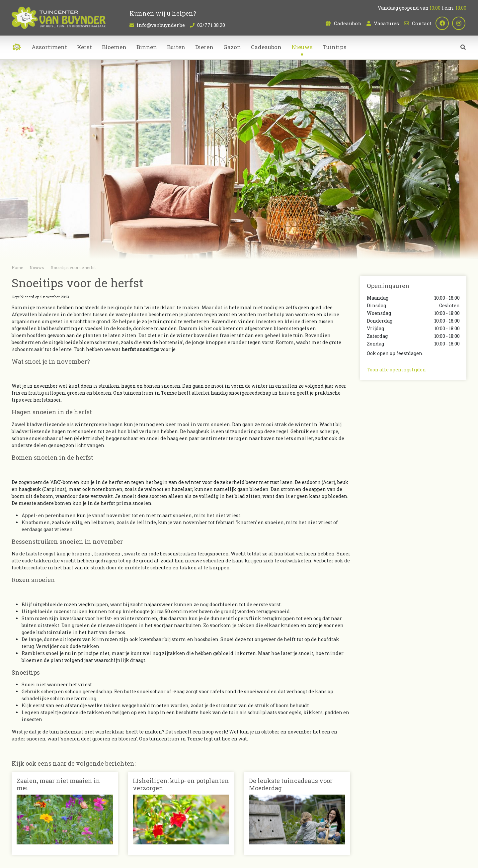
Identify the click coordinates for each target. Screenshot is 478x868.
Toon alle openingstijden (396, 370)
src (463, 48)
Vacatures (386, 23)
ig (460, 23)
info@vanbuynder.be (161, 25)
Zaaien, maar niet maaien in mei (58, 784)
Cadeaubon (348, 23)
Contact (422, 23)
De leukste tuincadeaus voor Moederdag (291, 784)
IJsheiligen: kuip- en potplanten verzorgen (181, 784)
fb (443, 23)
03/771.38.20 (211, 25)
